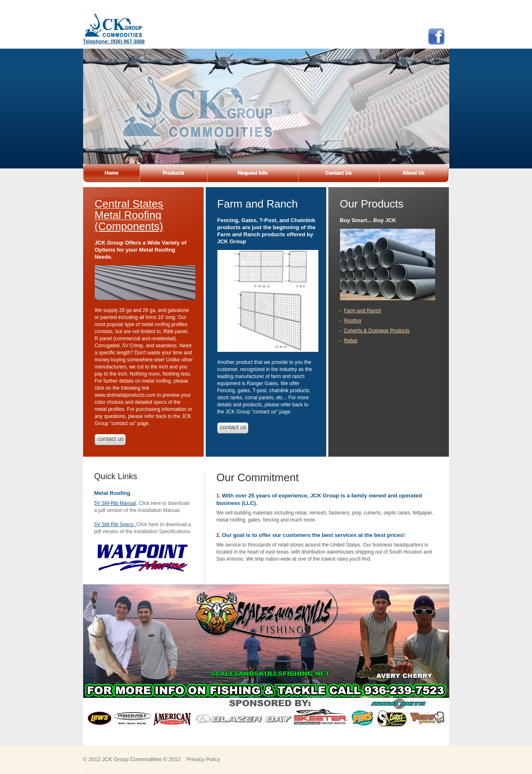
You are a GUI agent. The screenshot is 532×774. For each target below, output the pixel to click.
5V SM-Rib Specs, (115, 524)
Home (112, 173)
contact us (111, 439)
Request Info (253, 173)
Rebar (351, 341)
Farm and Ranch (363, 311)
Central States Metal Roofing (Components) (129, 215)
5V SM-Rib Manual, (116, 503)
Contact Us (339, 173)
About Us (413, 173)
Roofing (353, 321)
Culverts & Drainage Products (377, 331)
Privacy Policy (203, 759)
